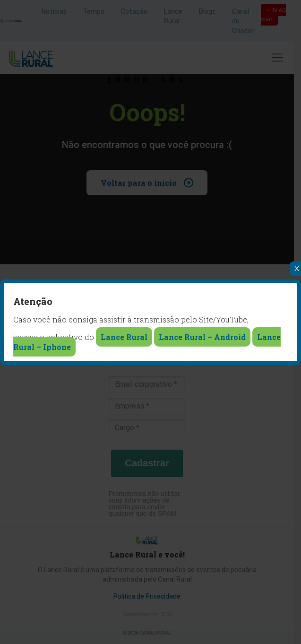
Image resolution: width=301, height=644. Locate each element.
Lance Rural (124, 337)
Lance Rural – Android (202, 337)
